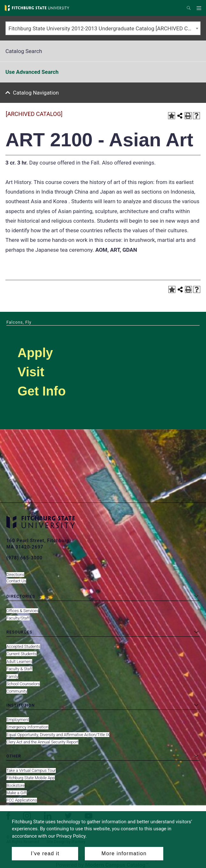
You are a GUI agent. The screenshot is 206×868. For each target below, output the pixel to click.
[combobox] (103, 28)
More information (124, 853)
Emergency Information (27, 727)
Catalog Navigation (36, 93)
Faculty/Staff (18, 618)
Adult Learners (19, 661)
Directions (15, 575)
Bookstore (15, 785)
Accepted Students (23, 646)
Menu (200, 8)
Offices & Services (22, 611)
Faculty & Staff (19, 669)
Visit (31, 372)
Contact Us (16, 581)
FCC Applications (22, 800)
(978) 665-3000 (24, 558)
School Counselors (23, 684)
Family (12, 676)
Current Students (22, 654)
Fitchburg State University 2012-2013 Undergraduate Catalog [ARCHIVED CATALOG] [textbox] (105, 28)
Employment (18, 720)
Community (17, 691)
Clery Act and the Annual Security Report (42, 742)
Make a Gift (17, 793)
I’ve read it (45, 853)
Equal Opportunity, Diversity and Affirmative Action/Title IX (58, 735)
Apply (35, 353)
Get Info (42, 391)
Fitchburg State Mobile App (31, 778)
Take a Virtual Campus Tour (31, 770)
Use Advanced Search (32, 72)
